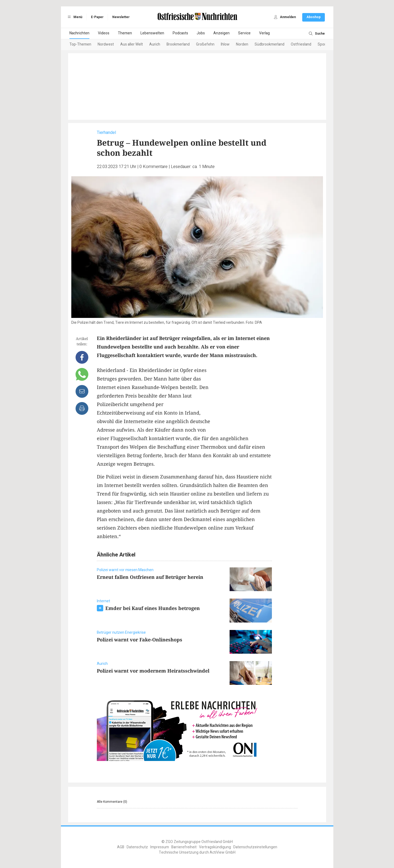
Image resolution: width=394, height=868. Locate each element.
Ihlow (225, 44)
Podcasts (180, 33)
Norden (242, 44)
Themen (125, 33)
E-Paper (97, 17)
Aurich (155, 44)
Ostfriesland (301, 44)
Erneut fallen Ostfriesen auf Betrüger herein (150, 577)
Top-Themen (80, 44)
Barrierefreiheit (184, 847)
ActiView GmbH (223, 852)
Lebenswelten (152, 33)
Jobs (201, 33)
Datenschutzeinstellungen (255, 847)
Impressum (160, 847)
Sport (322, 44)
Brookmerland (178, 44)
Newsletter (121, 17)
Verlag (264, 33)
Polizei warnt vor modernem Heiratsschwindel (153, 671)
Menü (74, 17)
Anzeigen (221, 33)
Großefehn (205, 44)
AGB (121, 847)
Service (244, 33)
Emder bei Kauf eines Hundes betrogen (153, 608)
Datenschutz (137, 847)
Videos (104, 33)
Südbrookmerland (269, 44)
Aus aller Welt (132, 44)
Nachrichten (79, 33)
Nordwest (106, 44)
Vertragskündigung (215, 847)
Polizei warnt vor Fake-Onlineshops (140, 640)
